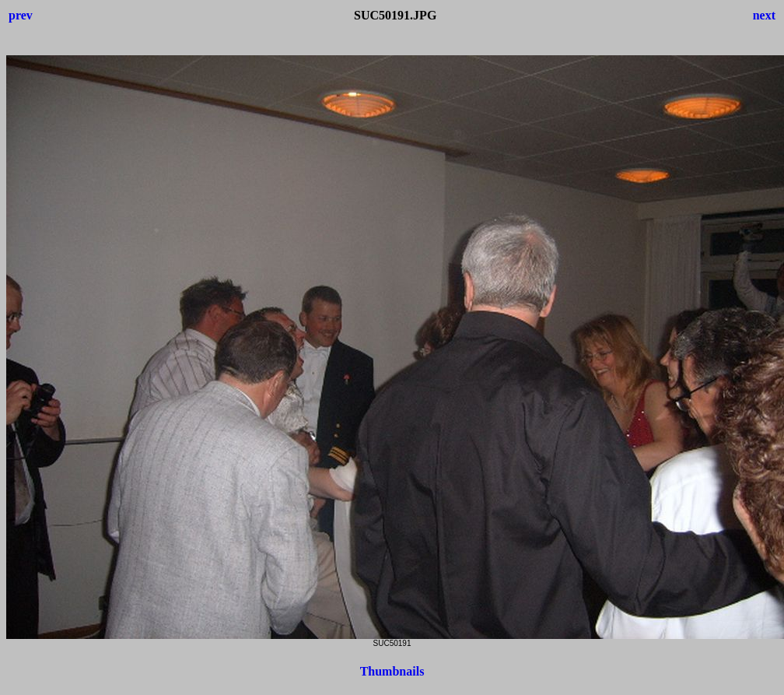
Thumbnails (392, 671)
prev (21, 15)
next (764, 15)
